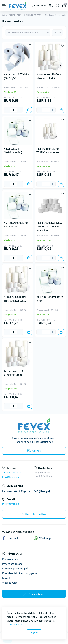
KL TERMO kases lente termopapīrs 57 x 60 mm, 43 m (49, 226)
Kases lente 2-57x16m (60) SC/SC (16, 76)
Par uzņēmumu (11, 559)
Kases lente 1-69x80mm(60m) (13, 151)
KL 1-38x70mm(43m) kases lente (16, 225)
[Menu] (4, 6)
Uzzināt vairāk (15, 624)
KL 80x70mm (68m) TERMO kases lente (15, 299)
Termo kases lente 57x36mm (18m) (14, 373)
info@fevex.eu (11, 477)
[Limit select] (57, 33)
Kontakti (7, 578)
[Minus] (7, 110)
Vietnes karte (10, 583)
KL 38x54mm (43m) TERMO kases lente (48, 151)
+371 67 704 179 (12, 473)
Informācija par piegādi (15, 569)
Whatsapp (42, 538)
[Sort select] (28, 33)
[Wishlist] (30, 45)
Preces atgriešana (12, 564)
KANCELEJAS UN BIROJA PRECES (25, 15)
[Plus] (20, 110)
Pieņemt (34, 632)
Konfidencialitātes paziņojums (20, 573)
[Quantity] (13, 110)
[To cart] (29, 110)
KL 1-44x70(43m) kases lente (50, 299)
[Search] (57, 6)
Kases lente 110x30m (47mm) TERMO (49, 76)
